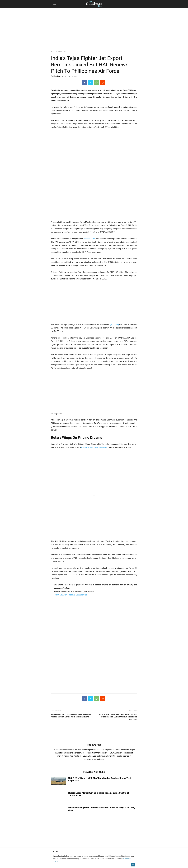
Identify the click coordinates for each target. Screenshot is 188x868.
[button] (55, 4)
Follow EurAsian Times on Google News (70, 595)
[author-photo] (94, 741)
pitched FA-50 (90, 239)
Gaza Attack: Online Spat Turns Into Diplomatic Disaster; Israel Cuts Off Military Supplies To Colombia (118, 717)
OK (133, 865)
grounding (114, 325)
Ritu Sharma (58, 76)
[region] (94, 28)
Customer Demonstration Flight (95, 447)
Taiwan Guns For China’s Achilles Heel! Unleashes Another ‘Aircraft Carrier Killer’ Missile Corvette (71, 716)
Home (53, 52)
